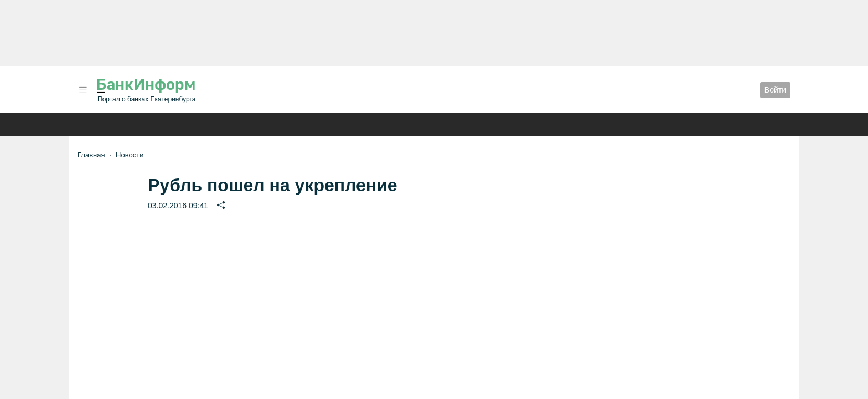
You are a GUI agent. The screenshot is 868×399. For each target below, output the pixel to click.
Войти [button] (775, 90)
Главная (91, 155)
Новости (130, 155)
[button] (83, 90)
